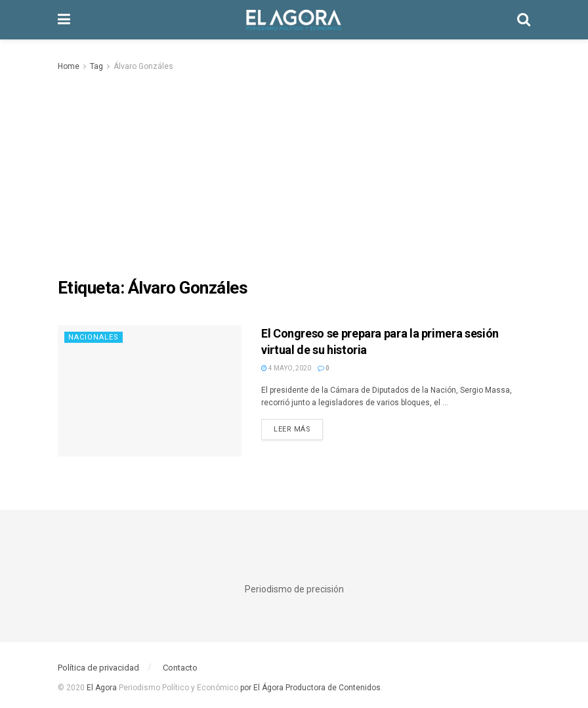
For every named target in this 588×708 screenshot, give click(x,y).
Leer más (292, 429)
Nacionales (94, 337)
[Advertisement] (294, 172)
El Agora (103, 688)
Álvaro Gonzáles (143, 66)
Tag (96, 66)
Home (69, 66)
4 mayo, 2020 (286, 368)
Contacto (180, 668)
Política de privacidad (98, 668)
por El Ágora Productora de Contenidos (309, 688)
